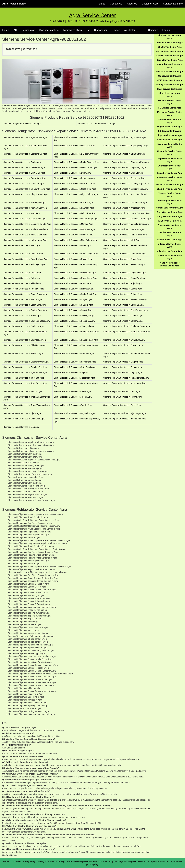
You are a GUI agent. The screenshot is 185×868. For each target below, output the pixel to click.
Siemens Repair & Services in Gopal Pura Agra (75, 189)
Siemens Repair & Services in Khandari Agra (74, 208)
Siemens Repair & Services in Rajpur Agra (122, 259)
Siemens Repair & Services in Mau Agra (21, 427)
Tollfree (101, 4)
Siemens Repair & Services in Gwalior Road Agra (126, 189)
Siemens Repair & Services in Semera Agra (123, 321)
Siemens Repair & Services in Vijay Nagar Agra (125, 413)
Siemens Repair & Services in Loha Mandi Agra (25, 219)
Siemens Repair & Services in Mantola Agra (73, 224)
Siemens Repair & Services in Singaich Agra (123, 362)
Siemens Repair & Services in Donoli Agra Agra (25, 178)
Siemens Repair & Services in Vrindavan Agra (24, 419)
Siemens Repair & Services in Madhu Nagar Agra (76, 219)
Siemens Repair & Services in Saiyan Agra (73, 299)
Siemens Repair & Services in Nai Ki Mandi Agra (25, 235)
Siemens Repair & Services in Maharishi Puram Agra (127, 219)
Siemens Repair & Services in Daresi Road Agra (75, 167)
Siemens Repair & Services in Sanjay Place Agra (25, 310)
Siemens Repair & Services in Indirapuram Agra (125, 419)
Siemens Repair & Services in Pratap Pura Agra (125, 254)
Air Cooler (130, 30)
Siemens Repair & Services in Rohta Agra (72, 283)
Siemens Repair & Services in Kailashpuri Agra (24, 203)
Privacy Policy (29, 861)
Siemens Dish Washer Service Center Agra (97, 124)
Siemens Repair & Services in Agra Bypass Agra (25, 137)
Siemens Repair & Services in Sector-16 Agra (74, 321)
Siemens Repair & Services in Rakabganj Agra (24, 264)
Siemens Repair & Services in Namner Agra (73, 235)
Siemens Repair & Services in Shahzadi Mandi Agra (127, 332)
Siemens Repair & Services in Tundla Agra (73, 405)
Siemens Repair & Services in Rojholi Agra (122, 283)
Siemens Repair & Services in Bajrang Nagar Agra (126, 146)
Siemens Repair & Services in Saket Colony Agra (125, 299)
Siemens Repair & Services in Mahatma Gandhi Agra (27, 224)
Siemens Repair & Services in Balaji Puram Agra (25, 154)
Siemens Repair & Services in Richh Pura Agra (124, 278)
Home (6, 30)
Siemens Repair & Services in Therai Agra (73, 397)
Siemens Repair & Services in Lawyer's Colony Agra (127, 213)
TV (88, 30)
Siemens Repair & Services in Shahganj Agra (74, 326)
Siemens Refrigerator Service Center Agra (22, 124)
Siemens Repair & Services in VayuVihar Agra (74, 413)
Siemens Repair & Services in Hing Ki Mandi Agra (26, 194)
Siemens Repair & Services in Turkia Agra (122, 405)
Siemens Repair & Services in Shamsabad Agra (25, 340)
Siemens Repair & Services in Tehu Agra (122, 391)
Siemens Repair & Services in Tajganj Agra (123, 372)
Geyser (116, 30)
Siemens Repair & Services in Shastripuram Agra (76, 340)
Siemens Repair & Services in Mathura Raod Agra (26, 229)
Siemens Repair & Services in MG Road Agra (124, 229)
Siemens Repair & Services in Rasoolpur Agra (124, 264)
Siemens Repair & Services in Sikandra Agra (74, 354)
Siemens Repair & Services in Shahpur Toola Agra (76, 332)
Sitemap (6, 861)
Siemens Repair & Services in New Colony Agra (75, 240)
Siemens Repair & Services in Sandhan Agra (123, 305)
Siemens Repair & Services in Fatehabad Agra (124, 178)
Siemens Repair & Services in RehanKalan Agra (75, 278)
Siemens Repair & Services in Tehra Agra (72, 391)
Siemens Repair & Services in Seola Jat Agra (24, 326)
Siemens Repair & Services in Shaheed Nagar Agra (27, 321)
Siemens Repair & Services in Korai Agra (22, 213)
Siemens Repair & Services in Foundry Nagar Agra (126, 184)
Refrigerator (28, 30)
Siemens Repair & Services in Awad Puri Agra (74, 146)
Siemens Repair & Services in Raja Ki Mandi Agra (26, 259)
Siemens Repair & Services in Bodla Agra (22, 162)
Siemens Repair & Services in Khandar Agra (123, 316)
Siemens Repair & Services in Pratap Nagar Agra (76, 254)
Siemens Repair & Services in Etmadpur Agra (74, 178)
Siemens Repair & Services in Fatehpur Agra (24, 184)
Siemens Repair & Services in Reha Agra (22, 278)
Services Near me (173, 4)
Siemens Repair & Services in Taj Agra (71, 372)
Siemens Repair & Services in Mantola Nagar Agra (126, 224)
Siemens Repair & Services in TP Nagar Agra (74, 316)
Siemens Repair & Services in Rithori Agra (22, 283)
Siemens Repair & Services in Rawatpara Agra (75, 273)
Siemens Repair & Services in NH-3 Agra (22, 245)
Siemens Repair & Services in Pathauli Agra (23, 254)
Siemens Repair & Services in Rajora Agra (73, 259)
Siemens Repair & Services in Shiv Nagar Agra (24, 345)
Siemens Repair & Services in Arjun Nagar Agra (125, 137)
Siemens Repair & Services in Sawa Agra (22, 316)
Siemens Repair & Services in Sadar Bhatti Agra (75, 294)
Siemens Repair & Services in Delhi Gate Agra (24, 173)
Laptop (166, 30)
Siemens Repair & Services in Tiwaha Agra (123, 397)
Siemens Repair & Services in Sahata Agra (23, 299)
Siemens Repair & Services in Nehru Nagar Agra (25, 240)
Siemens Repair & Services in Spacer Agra (123, 367)
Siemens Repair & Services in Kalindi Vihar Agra (125, 203)
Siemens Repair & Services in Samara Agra (73, 305)
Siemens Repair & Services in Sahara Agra (123, 294)
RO (142, 30)
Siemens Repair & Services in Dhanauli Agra (123, 173)
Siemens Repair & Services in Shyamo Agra (123, 345)
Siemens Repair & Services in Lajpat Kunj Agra (75, 213)
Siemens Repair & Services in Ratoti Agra (22, 273)
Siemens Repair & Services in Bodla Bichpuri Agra (76, 162)
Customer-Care (150, 4)
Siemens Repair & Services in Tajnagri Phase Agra (126, 378)
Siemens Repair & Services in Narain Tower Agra (125, 235)
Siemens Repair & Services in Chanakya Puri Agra (126, 162)
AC (15, 30)
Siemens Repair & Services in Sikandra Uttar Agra (26, 362)
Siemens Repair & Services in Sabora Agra (123, 289)
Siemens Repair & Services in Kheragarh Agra (124, 208)
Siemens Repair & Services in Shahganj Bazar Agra (127, 326)
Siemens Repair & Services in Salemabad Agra (25, 305)
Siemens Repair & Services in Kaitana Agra (73, 203)
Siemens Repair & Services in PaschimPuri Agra (25, 367)
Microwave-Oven (73, 30)
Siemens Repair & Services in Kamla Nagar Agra (25, 208)
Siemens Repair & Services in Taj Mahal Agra (24, 378)
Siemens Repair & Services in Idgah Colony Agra (76, 194)
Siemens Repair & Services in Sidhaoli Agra (23, 354)
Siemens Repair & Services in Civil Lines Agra (24, 167)
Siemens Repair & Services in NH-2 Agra (122, 240)
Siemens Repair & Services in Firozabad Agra (74, 184)
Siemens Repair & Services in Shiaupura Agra (124, 340)
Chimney (153, 30)
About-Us (132, 4)
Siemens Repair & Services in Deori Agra (72, 173)
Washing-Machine (49, 30)
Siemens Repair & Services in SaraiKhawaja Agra (126, 310)
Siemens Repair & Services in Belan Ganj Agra (124, 154)
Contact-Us (116, 4)
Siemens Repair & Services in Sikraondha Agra (75, 362)
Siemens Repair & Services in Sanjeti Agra (73, 310)
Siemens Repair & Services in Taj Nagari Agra (74, 378)
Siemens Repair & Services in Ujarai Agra (22, 413)
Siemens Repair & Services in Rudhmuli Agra (24, 289)
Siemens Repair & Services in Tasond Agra (23, 391)
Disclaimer (16, 861)
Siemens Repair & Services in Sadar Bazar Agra (25, 294)
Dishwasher (101, 30)
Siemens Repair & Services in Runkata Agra (74, 289)
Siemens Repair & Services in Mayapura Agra (74, 229)
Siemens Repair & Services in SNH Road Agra (75, 367)
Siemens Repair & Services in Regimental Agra (125, 273)
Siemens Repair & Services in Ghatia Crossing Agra (27, 189)
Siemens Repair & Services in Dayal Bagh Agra (125, 167)
